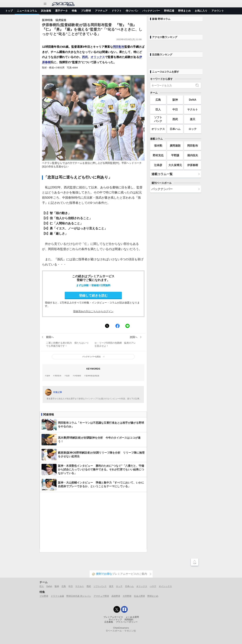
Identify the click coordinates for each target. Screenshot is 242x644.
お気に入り (201, 11)
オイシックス (165, 586)
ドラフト (117, 11)
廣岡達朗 (175, 146)
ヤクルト (193, 109)
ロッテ (193, 129)
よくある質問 (132, 617)
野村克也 (158, 155)
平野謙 (175, 155)
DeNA (193, 100)
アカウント (218, 11)
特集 (74, 11)
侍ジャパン (132, 11)
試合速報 (46, 11)
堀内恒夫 (193, 155)
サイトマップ (115, 620)
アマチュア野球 (101, 596)
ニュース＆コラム (27, 11)
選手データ (61, 11)
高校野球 (116, 596)
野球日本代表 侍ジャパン (79, 596)
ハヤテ (153, 586)
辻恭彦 (158, 165)
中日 (175, 109)
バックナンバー (151, 11)
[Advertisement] (93, 521)
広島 (158, 100)
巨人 (158, 109)
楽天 (193, 119)
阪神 (48, 376)
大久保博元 (175, 165)
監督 (68, 376)
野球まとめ (184, 11)
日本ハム (175, 129)
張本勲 (158, 146)
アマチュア (101, 11)
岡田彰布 (119, 47)
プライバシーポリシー (127, 622)
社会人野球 (139, 596)
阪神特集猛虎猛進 (93, 376)
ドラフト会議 (57, 596)
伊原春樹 (78, 376)
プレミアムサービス (113, 617)
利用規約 (129, 620)
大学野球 (127, 596)
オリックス (98, 57)
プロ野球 (86, 11)
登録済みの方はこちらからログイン (93, 311)
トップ (9, 11)
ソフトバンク (158, 119)
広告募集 (109, 622)
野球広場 (169, 11)
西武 (85, 57)
